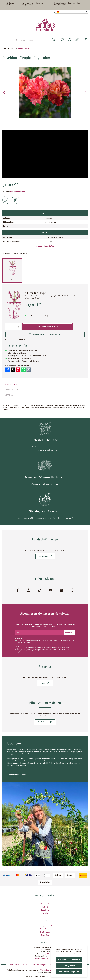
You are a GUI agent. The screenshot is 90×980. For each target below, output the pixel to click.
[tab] (45, 385)
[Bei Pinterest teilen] (18, 369)
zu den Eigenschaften (45, 246)
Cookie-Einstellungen (37, 964)
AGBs (23, 964)
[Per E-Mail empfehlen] (29, 369)
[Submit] (69, 632)
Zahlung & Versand (45, 926)
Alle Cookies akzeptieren (69, 972)
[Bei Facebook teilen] (8, 369)
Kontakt (45, 913)
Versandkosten (46, 970)
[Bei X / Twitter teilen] (13, 369)
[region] (45, 92)
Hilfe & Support (45, 932)
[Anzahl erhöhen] (19, 326)
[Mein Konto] (69, 40)
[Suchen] (52, 40)
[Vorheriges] (4, 93)
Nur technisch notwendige (69, 959)
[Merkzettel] (61, 40)
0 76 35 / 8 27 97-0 (48, 954)
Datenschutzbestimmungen (33, 640)
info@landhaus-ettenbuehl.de (45, 958)
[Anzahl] (13, 326)
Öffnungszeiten (45, 904)
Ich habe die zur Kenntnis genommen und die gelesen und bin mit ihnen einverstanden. (45, 641)
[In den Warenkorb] (48, 326)
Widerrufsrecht (45, 929)
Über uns (45, 901)
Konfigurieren (69, 965)
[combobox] (31, 40)
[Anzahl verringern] (8, 326)
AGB (62, 640)
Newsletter (45, 935)
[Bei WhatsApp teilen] (23, 369)
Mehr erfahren (14, 774)
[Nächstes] (86, 93)
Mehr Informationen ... (72, 954)
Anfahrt (45, 907)
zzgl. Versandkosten (17, 191)
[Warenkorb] (77, 40)
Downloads (45, 910)
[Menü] (4, 40)
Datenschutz (13, 964)
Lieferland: (51, 13)
